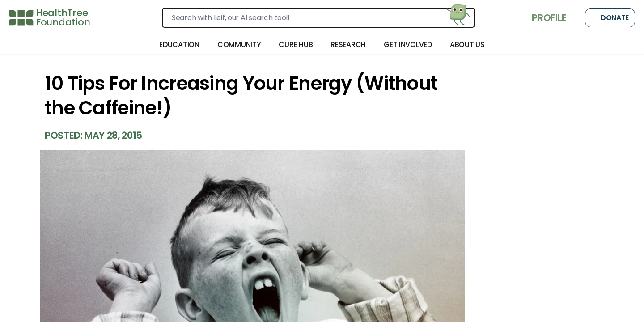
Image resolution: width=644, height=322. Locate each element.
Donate (610, 18)
